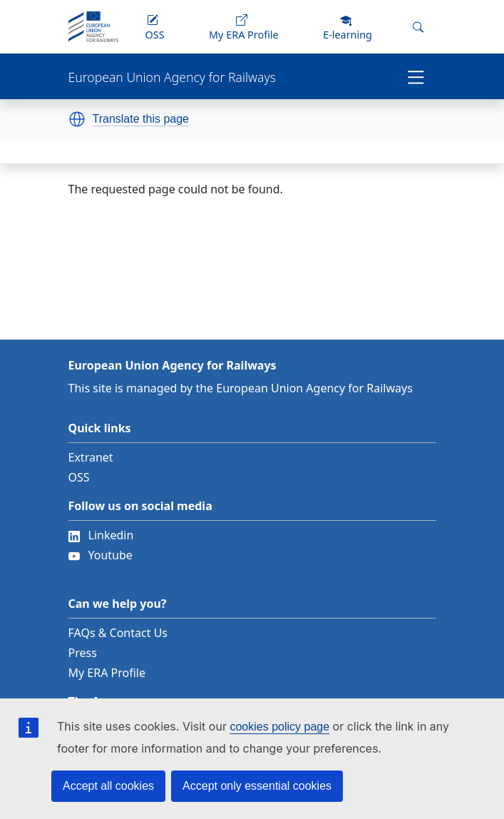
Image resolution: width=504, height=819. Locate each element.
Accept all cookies (108, 786)
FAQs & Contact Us (118, 633)
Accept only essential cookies (257, 786)
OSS (79, 477)
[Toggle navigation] (416, 76)
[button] (77, 119)
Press (83, 653)
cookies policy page (279, 727)
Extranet (91, 457)
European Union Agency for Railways (172, 77)
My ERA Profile (107, 673)
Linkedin (101, 535)
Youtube (101, 555)
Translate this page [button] (141, 119)
